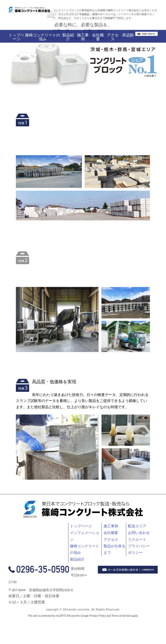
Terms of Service (121, 616)
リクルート (137, 539)
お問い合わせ (139, 533)
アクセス (113, 37)
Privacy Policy (98, 616)
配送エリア (137, 526)
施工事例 (83, 37)
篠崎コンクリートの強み (43, 37)
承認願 (128, 35)
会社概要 (98, 37)
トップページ (16, 37)
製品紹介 (68, 37)
